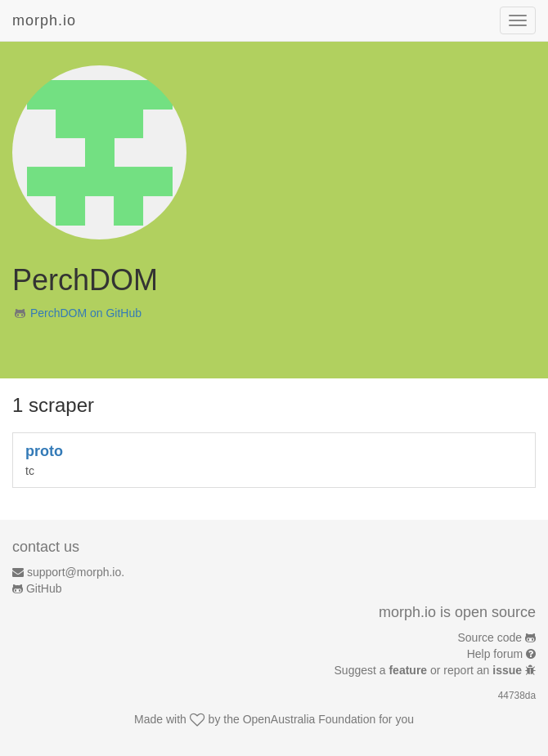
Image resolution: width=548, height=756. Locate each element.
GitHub (44, 588)
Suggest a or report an (430, 670)
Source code (490, 637)
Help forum (495, 654)
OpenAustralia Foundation (310, 719)
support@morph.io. (76, 572)
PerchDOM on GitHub (86, 313)
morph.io (44, 20)
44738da (517, 696)
